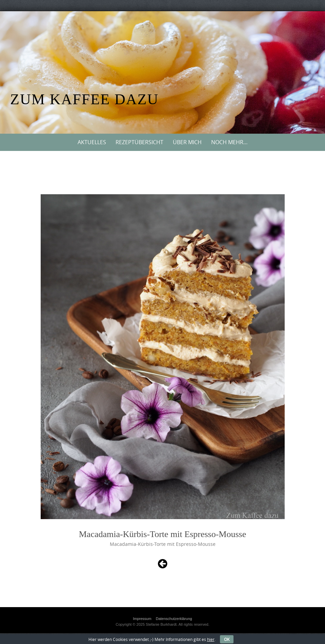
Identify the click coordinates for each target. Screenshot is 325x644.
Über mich (187, 142)
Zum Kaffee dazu (84, 99)
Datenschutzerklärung (174, 619)
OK (227, 639)
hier (211, 639)
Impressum (142, 619)
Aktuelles (92, 142)
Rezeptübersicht (139, 142)
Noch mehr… (229, 142)
